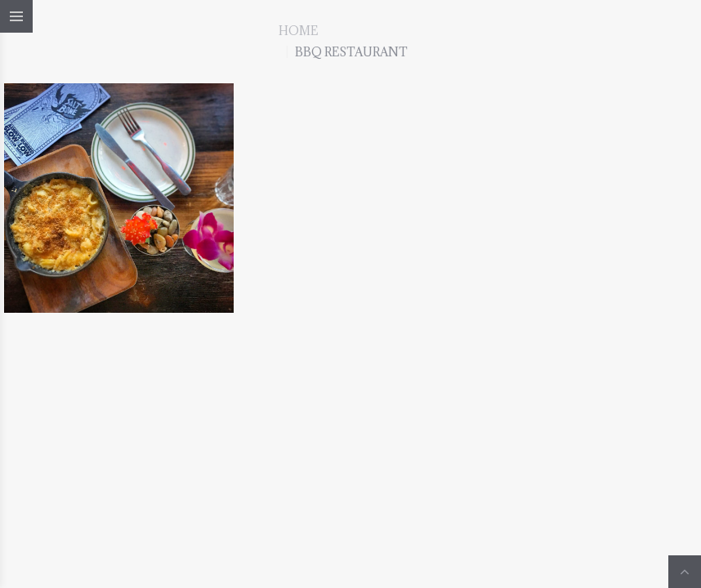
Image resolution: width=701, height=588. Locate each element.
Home (298, 31)
